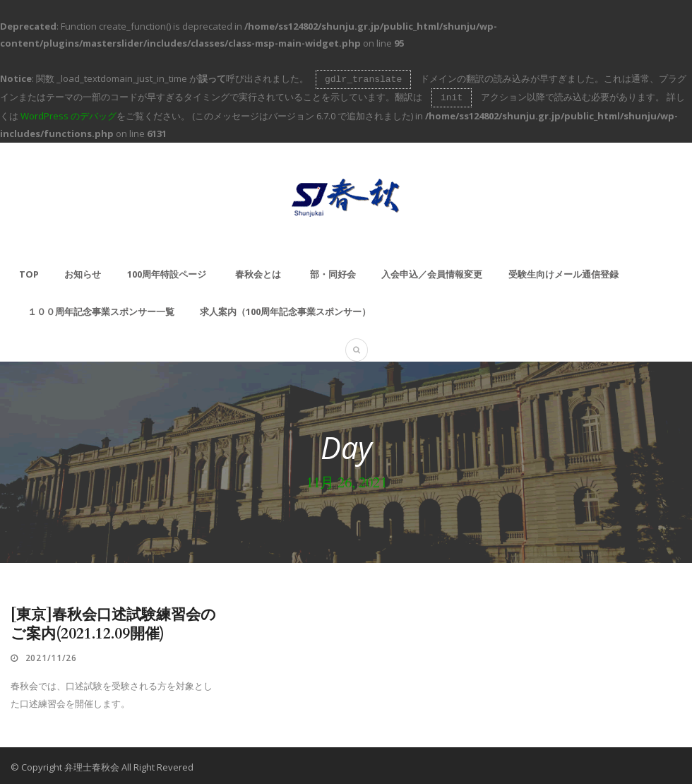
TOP (29, 271)
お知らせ (83, 271)
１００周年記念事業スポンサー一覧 (101, 309)
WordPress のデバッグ (68, 113)
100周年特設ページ (167, 271)
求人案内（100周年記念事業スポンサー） (285, 309)
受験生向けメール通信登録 (563, 271)
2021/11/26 (51, 655)
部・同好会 (333, 271)
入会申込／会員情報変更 (432, 271)
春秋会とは (258, 271)
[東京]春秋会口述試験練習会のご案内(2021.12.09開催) (113, 622)
